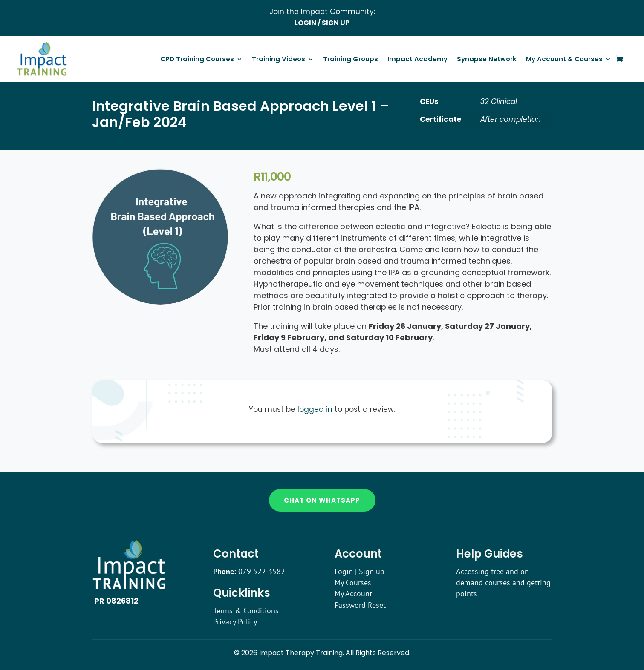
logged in (315, 409)
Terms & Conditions (246, 611)
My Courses (353, 582)
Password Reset (360, 605)
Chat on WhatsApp (322, 500)
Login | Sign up (360, 571)
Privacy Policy (235, 622)
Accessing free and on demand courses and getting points (503, 583)
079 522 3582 (262, 571)
